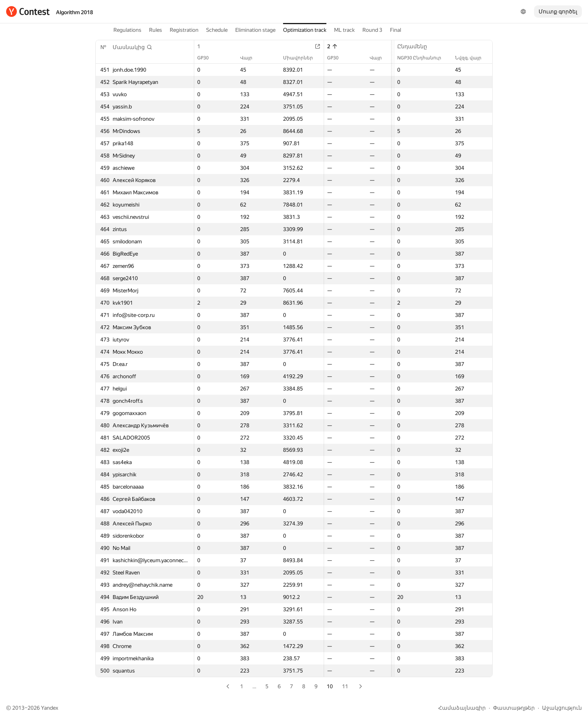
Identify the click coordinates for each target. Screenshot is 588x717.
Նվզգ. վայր (472, 58)
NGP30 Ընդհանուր (423, 58)
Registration (184, 30)
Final (396, 30)
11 (345, 686)
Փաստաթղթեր (514, 708)
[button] (133, 47)
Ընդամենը (416, 46)
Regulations (127, 30)
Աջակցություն (562, 708)
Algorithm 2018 (75, 12)
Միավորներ (302, 58)
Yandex (50, 708)
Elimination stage (255, 30)
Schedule (217, 30)
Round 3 (372, 30)
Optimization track (305, 30)
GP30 (207, 58)
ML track (344, 30)
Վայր (250, 58)
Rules (156, 30)
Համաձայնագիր (462, 708)
